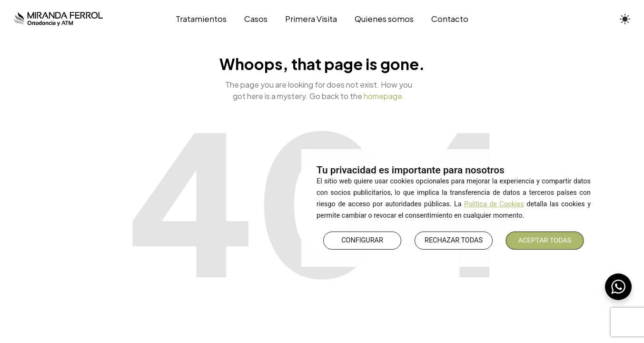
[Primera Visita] (311, 19)
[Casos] (256, 19)
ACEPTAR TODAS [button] (545, 240)
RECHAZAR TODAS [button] (454, 240)
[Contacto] (446, 19)
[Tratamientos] (206, 19)
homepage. (384, 96)
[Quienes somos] (384, 19)
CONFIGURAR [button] (362, 240)
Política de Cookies (494, 204)
